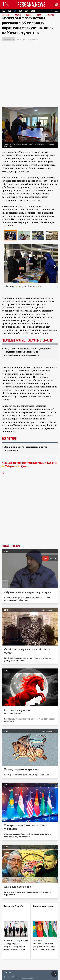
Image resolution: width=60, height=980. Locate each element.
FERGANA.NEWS (31, 4)
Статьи (18, 15)
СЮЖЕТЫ (50, 15)
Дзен (24, 466)
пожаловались (10, 374)
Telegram (10, 466)
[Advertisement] (30, 75)
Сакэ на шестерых (43, 906)
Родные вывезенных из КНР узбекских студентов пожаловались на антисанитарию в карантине (28, 352)
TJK (15, 11)
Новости (6, 15)
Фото (39, 15)
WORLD (33, 11)
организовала (10, 422)
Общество (21, 39)
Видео (29, 15)
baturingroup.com (27, 978)
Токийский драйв (14, 906)
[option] (10, 235)
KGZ (9, 11)
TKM (20, 11)
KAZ (4, 11)
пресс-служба (31, 165)
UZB (26, 11)
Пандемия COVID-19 (33, 39)
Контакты (8, 972)
